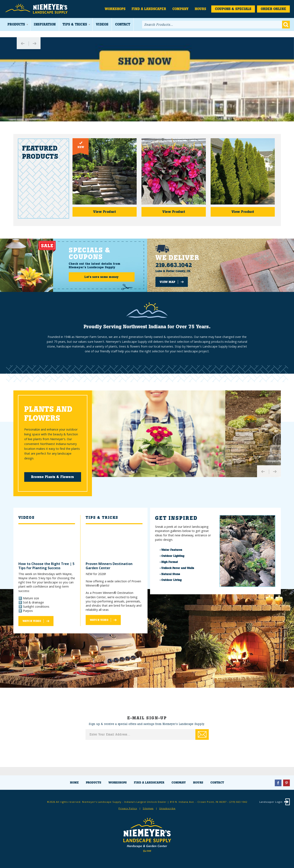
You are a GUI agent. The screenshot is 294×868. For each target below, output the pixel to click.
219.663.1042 (174, 265)
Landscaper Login (271, 802)
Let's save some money (102, 277)
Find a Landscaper (149, 9)
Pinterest (286, 783)
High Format (170, 562)
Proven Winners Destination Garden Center (109, 566)
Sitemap (148, 808)
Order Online (273, 9)
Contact (123, 24)
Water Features (172, 550)
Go (286, 25)
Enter (202, 734)
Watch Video (32, 621)
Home (74, 783)
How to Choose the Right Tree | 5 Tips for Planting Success (46, 566)
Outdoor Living (171, 580)
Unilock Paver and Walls (178, 568)
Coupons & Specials (233, 9)
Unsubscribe (167, 808)
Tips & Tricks (75, 24)
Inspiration (45, 24)
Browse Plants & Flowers (53, 477)
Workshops (115, 9)
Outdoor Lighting (173, 556)
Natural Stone (171, 574)
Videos (102, 24)
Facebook (278, 783)
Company (180, 9)
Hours (200, 9)
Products (16, 24)
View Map (167, 282)
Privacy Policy (128, 808)
